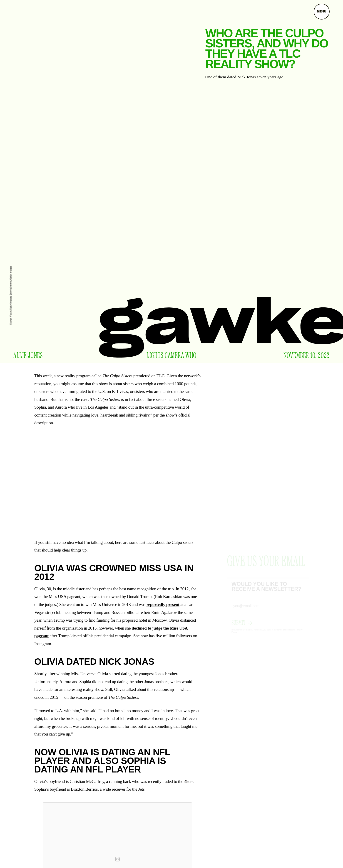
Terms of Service (284, 634)
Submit (238, 627)
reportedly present (163, 604)
